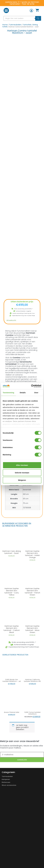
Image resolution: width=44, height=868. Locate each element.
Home (5, 25)
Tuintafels (27, 25)
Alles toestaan (22, 465)
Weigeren (22, 480)
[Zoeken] (38, 18)
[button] (6, 10)
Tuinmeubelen (15, 25)
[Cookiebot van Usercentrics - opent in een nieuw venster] (31, 386)
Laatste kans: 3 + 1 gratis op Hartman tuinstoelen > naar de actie (22, 3)
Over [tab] (36, 392)
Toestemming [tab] (8, 392)
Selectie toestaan (22, 473)
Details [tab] (23, 392)
